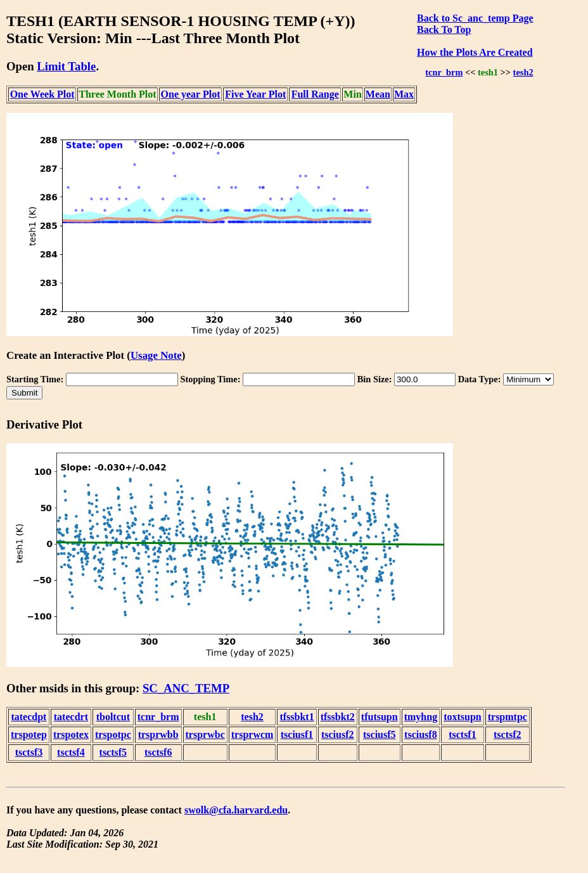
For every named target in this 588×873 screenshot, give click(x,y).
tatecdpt (29, 717)
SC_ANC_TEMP (186, 688)
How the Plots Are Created (475, 52)
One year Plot (191, 94)
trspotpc (113, 734)
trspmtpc (508, 717)
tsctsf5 (113, 752)
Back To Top (444, 29)
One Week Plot (42, 94)
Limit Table (66, 66)
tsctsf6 (158, 752)
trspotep (29, 734)
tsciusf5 (380, 734)
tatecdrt (71, 717)
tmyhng (421, 717)
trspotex (71, 734)
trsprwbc (205, 734)
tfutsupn (380, 717)
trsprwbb (158, 734)
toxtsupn (463, 717)
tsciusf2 (338, 734)
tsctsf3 (29, 752)
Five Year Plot (255, 94)
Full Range (315, 94)
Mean (378, 94)
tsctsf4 (71, 752)
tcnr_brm (444, 72)
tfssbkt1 (297, 717)
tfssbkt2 (338, 717)
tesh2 (523, 72)
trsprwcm (252, 734)
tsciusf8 (421, 734)
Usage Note (156, 355)
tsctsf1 (463, 734)
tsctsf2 (508, 734)
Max (404, 94)
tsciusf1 (297, 734)
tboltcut (113, 717)
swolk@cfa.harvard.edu (236, 810)
